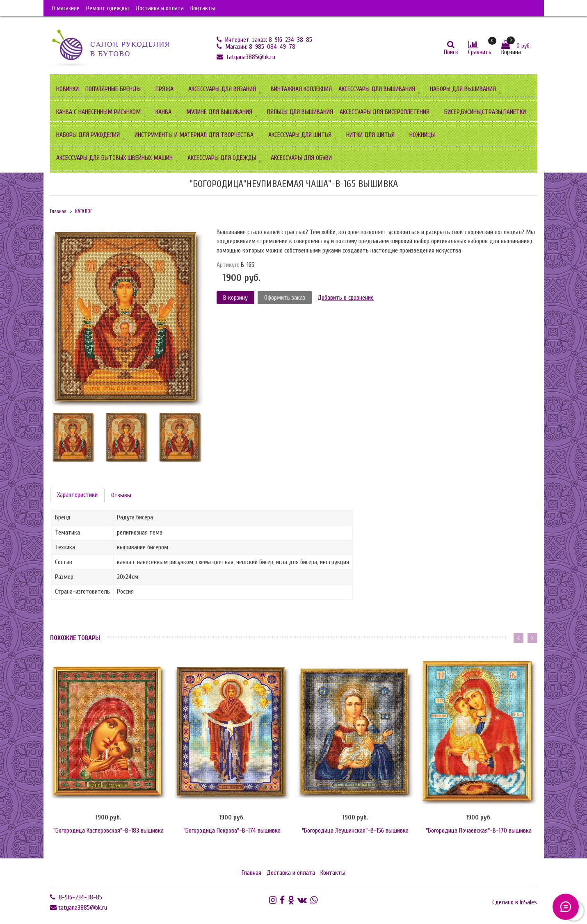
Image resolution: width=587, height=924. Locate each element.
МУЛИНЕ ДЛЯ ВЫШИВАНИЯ (219, 112)
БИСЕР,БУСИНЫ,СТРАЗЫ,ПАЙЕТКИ (485, 112)
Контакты (203, 8)
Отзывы (121, 495)
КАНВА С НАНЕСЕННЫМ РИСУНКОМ (98, 112)
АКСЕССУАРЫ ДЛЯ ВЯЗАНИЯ (222, 89)
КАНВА (163, 112)
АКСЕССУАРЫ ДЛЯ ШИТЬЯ (300, 135)
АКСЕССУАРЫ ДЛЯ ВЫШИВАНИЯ (377, 89)
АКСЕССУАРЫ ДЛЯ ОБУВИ (301, 158)
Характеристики (77, 495)
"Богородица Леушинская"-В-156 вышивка (355, 831)
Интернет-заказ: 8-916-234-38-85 (268, 40)
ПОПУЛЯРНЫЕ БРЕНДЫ (113, 89)
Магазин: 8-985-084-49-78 (259, 47)
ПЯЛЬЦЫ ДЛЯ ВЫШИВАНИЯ (300, 112)
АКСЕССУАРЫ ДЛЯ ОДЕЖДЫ (222, 158)
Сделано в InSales (515, 902)
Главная (58, 212)
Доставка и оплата (160, 8)
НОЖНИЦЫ (422, 135)
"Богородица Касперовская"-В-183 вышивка (108, 831)
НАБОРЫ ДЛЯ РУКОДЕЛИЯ (88, 135)
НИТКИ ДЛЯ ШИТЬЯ (370, 135)
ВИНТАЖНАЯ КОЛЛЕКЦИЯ (301, 89)
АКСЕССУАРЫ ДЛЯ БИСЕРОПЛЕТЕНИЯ (385, 112)
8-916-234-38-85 (80, 897)
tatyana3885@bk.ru (250, 57)
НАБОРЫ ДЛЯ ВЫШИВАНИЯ (463, 89)
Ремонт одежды (107, 8)
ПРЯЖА (164, 89)
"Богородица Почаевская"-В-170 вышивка (479, 831)
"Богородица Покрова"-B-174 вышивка (232, 831)
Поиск (451, 52)
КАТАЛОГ (84, 212)
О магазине (66, 8)
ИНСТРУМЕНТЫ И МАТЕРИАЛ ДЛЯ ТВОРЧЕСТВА (194, 135)
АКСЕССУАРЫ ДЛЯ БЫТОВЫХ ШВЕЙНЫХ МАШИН (114, 158)
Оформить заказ (285, 298)
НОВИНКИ (67, 89)
